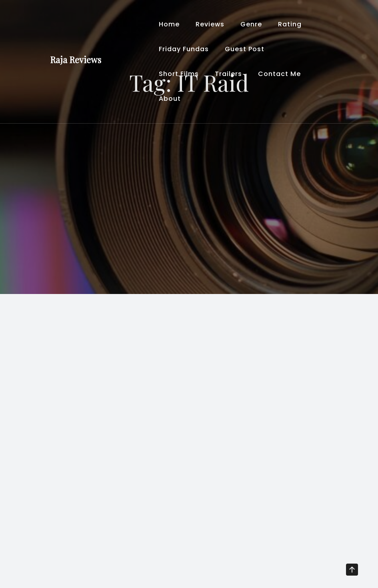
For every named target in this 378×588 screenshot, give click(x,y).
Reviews (210, 24)
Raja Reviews (76, 60)
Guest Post (245, 49)
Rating (290, 24)
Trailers (228, 74)
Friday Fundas (184, 49)
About (170, 99)
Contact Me (279, 74)
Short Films (179, 74)
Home (169, 24)
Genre (251, 24)
